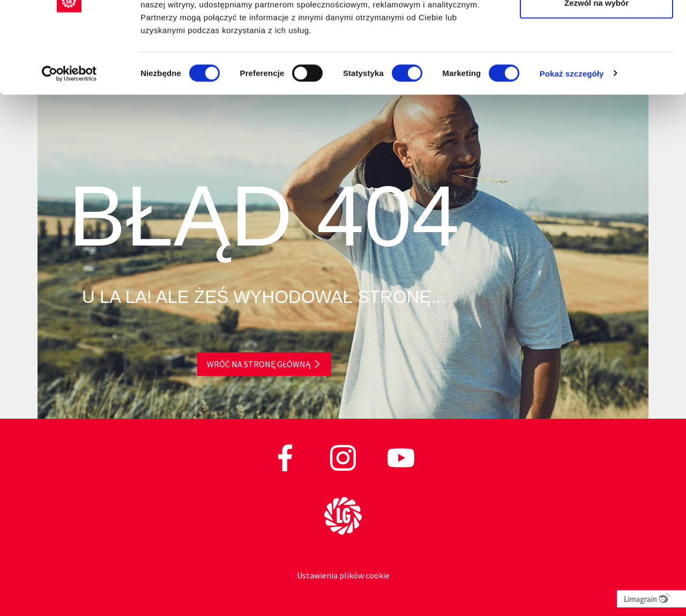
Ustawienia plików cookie (343, 575)
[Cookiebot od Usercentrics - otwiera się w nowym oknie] (69, 134)
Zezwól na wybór (596, 64)
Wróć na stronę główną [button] (259, 364)
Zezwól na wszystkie (596, 28)
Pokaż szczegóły (572, 134)
